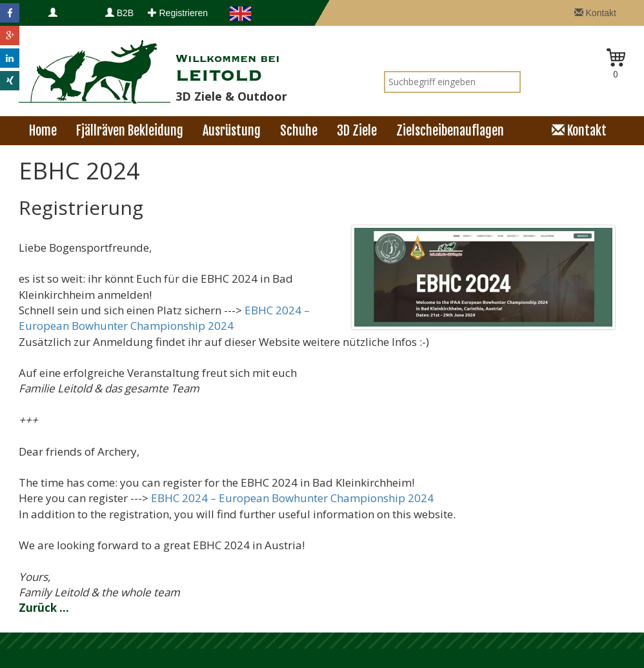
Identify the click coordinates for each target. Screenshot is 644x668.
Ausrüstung (232, 131)
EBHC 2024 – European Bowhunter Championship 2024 (164, 318)
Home (43, 131)
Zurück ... (44, 608)
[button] (10, 13)
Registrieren (178, 13)
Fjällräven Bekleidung (130, 131)
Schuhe (299, 131)
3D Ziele (357, 131)
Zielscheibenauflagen (450, 131)
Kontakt (595, 13)
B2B (119, 13)
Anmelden (69, 26)
